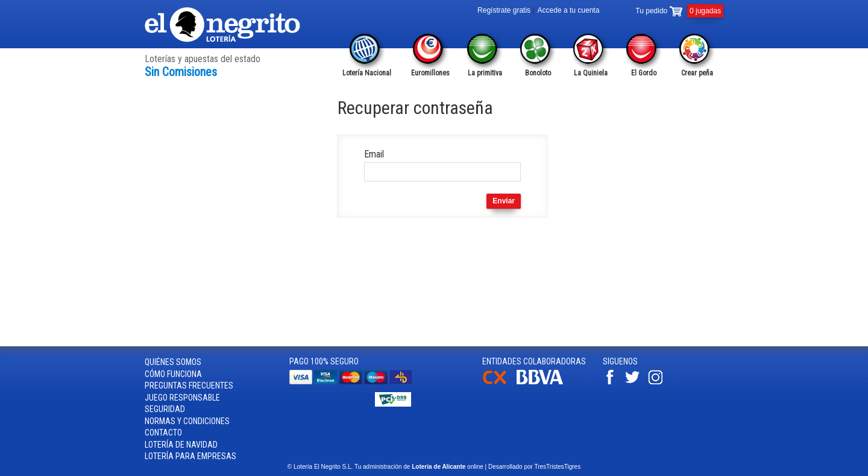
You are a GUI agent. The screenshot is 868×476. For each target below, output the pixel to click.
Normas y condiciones (187, 421)
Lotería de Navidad (181, 445)
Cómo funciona (173, 374)
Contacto (163, 433)
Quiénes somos (173, 362)
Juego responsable (182, 398)
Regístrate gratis (504, 10)
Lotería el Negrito (223, 25)
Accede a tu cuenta (569, 10)
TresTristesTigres (557, 467)
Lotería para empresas (190, 456)
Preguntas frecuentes (189, 386)
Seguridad (165, 409)
